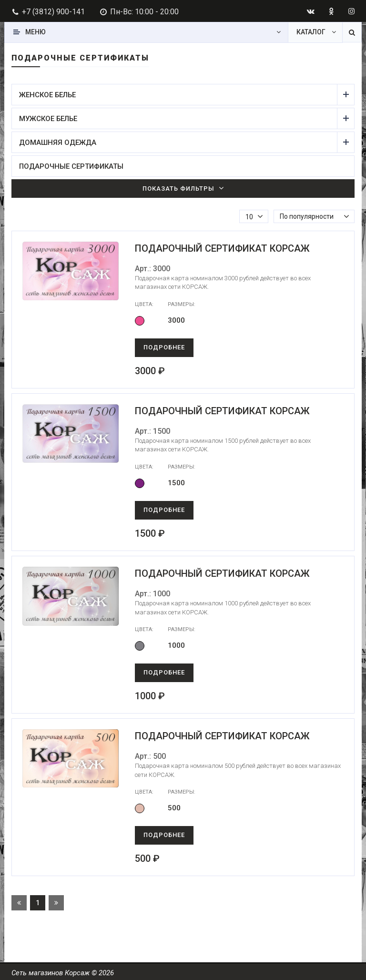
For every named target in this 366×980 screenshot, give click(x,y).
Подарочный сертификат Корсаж (222, 248)
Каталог (311, 32)
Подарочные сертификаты (71, 166)
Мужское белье (178, 118)
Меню (36, 32)
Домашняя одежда (178, 142)
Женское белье (178, 95)
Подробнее (164, 347)
